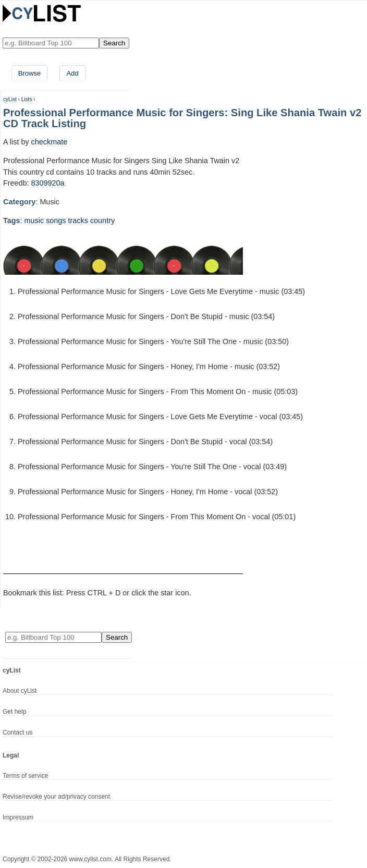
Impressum (18, 817)
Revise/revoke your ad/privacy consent (56, 797)
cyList (10, 99)
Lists (27, 99)
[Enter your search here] (51, 43)
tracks (78, 221)
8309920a (48, 183)
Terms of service (25, 776)
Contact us (17, 732)
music (34, 221)
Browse (29, 73)
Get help (14, 712)
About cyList (20, 691)
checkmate (50, 142)
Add (72, 73)
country (102, 221)
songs (56, 221)
